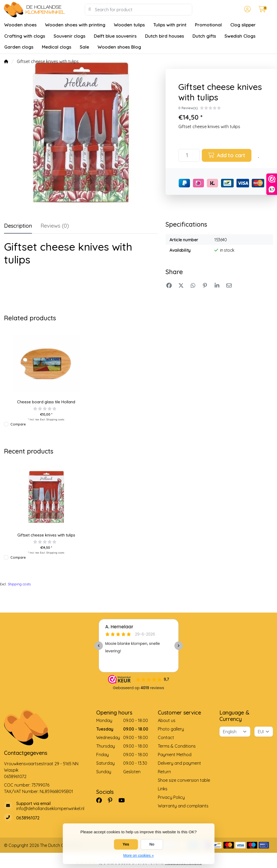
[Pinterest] (112, 800)
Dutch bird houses (164, 36)
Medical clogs (57, 47)
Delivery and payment (179, 763)
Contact (166, 737)
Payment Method (175, 755)
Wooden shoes (20, 25)
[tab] (55, 227)
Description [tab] (18, 226)
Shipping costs (55, 419)
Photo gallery (171, 729)
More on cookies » (138, 855)
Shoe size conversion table (184, 780)
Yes (126, 844)
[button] (247, 10)
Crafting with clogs (25, 36)
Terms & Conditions (177, 746)
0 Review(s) (188, 108)
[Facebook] (101, 800)
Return (164, 772)
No (152, 844)
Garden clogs (19, 47)
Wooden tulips (129, 25)
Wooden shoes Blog (119, 47)
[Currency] (264, 732)
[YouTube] (124, 800)
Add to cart (227, 155)
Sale (84, 47)
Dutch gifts (204, 36)
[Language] (235, 732)
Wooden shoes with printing (75, 25)
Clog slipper (243, 25)
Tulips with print (170, 25)
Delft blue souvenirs (115, 36)
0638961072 (15, 776)
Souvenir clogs (69, 36)
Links (163, 789)
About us (167, 720)
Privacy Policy (171, 797)
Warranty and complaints (183, 806)
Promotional (208, 25)
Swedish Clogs (240, 36)
